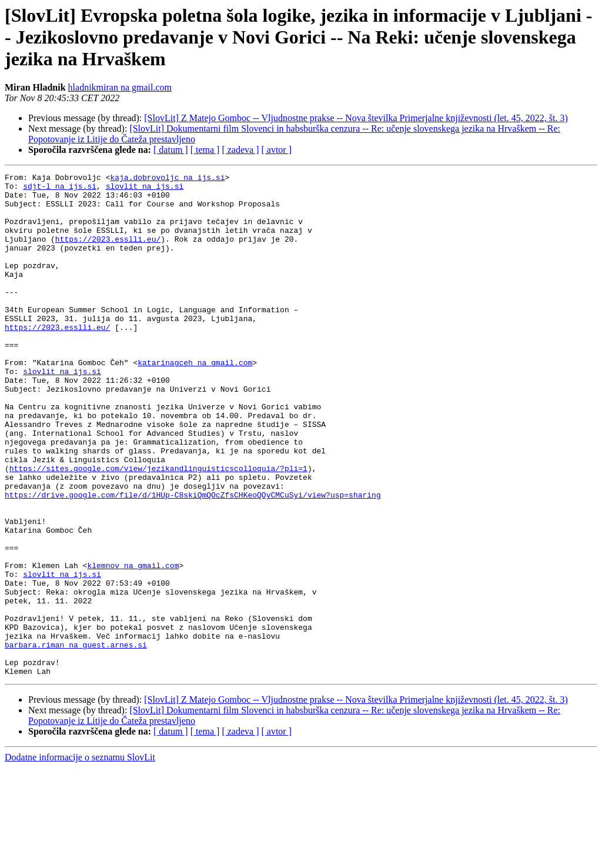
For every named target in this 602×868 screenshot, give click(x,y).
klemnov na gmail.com (133, 645)
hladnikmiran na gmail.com (120, 87)
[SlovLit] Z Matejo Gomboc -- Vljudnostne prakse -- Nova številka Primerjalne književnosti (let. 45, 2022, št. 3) (356, 118)
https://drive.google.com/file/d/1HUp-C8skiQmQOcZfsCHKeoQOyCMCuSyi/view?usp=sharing (193, 560)
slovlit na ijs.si (145, 189)
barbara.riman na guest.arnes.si (76, 740)
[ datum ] (171, 150)
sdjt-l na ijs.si (60, 189)
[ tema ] (205, 150)
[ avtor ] (276, 150)
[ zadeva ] (240, 150)
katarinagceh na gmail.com (195, 401)
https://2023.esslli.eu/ (108, 253)
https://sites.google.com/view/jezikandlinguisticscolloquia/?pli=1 (158, 528)
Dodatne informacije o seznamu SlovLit (80, 858)
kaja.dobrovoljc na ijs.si (167, 179)
